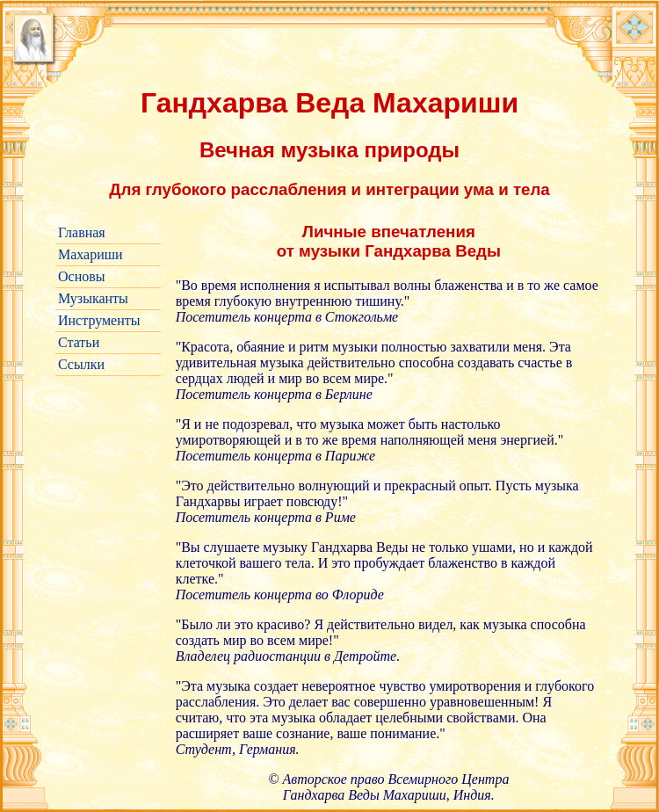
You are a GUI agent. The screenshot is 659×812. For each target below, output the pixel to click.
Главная (82, 232)
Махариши (91, 254)
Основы (82, 276)
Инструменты (99, 320)
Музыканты (93, 298)
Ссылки (81, 364)
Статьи (79, 342)
